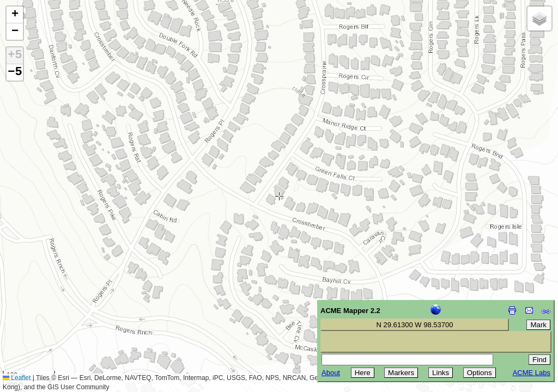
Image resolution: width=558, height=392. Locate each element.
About (331, 373)
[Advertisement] (58, 315)
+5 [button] (15, 56)
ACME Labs (532, 373)
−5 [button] (15, 72)
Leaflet (17, 378)
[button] (15, 15)
